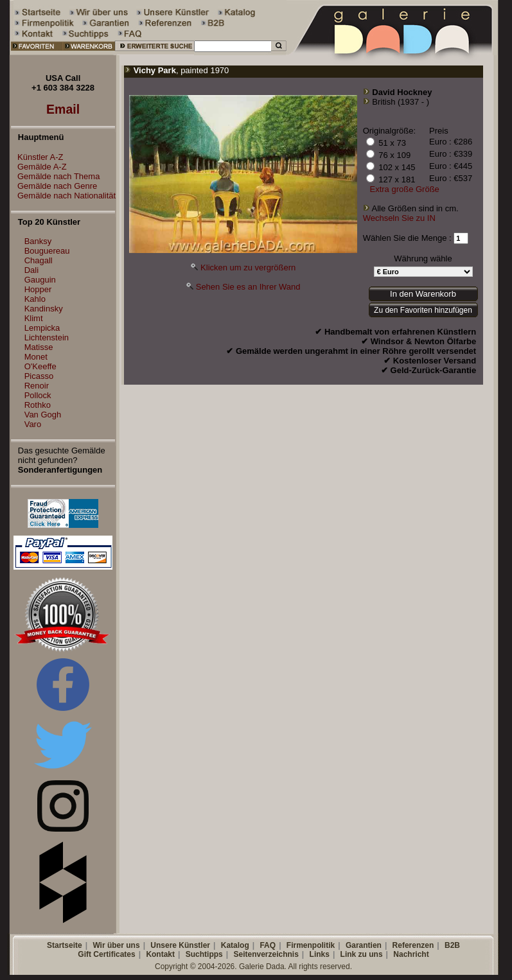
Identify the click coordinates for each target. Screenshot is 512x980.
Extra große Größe (404, 189)
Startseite (65, 945)
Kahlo (35, 299)
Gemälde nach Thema (55, 176)
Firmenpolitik (311, 945)
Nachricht (411, 954)
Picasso (39, 376)
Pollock (38, 395)
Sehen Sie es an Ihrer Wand (248, 287)
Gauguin (40, 280)
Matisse (39, 347)
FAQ (268, 945)
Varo (33, 424)
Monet (36, 357)
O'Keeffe (40, 366)
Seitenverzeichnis (266, 954)
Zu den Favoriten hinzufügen (423, 310)
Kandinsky (44, 309)
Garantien (364, 945)
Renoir (37, 386)
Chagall (39, 260)
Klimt (34, 318)
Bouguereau (47, 251)
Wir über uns (116, 945)
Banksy (38, 241)
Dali (31, 270)
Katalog (235, 945)
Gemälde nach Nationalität (63, 196)
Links (320, 954)
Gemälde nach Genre (54, 186)
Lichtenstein (47, 337)
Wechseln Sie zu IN (399, 218)
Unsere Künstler (180, 945)
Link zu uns (362, 954)
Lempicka (42, 328)
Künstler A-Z (37, 157)
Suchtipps (204, 954)
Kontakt (160, 954)
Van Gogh (43, 415)
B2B (452, 945)
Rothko (38, 405)
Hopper (38, 289)
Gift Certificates (106, 954)
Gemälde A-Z (39, 167)
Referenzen (413, 945)
